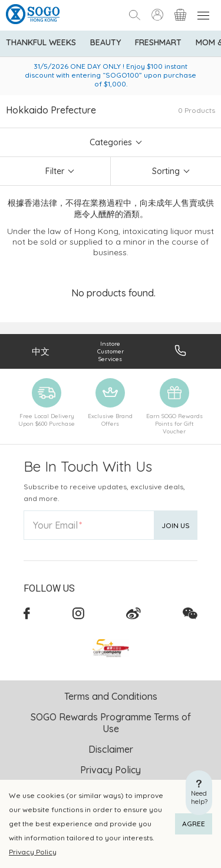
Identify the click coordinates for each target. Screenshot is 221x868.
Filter (55, 171)
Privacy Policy (33, 852)
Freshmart (158, 42)
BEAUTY (105, 42)
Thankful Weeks (41, 42)
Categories (111, 142)
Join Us (176, 525)
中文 (41, 351)
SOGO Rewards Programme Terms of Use (111, 723)
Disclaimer (111, 749)
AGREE (194, 824)
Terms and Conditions (111, 696)
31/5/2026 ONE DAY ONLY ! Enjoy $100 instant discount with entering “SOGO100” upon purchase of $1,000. (111, 75)
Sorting (166, 171)
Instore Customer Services (111, 351)
